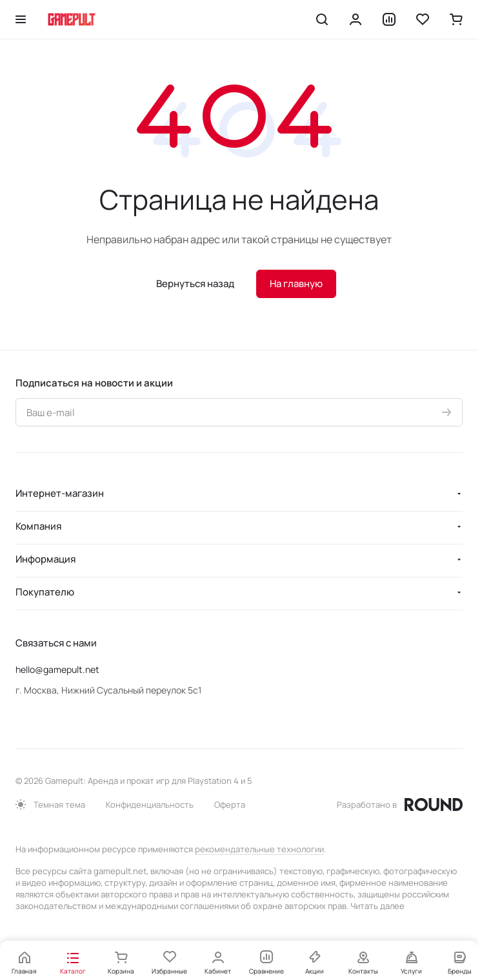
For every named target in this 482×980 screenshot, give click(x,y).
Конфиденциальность (150, 805)
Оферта (230, 805)
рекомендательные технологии (259, 849)
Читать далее (377, 906)
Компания (38, 526)
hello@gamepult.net (57, 669)
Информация (45, 559)
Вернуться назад (195, 284)
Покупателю (45, 592)
